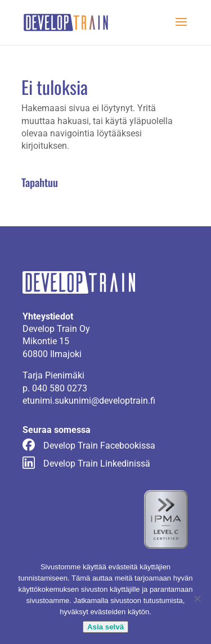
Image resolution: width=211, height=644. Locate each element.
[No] (197, 599)
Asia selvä (105, 627)
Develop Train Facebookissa (99, 446)
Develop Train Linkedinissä (97, 463)
